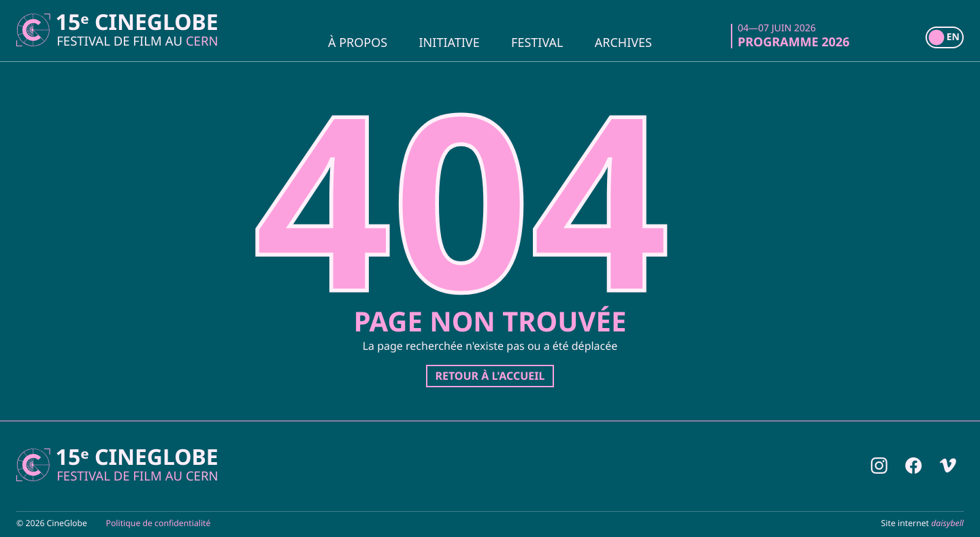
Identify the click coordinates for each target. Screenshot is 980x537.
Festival (537, 41)
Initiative (450, 41)
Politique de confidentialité (159, 523)
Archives (623, 41)
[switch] (945, 37)
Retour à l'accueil (490, 376)
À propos (358, 41)
